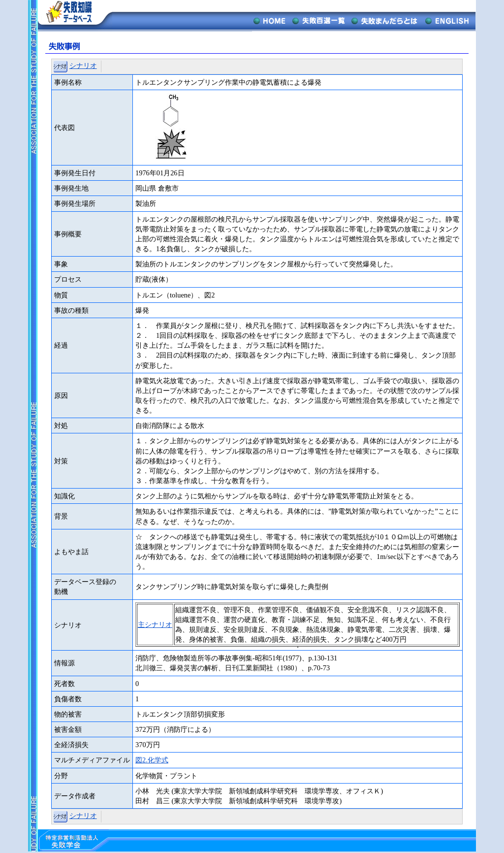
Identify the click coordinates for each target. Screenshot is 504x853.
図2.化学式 (152, 760)
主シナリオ (155, 624)
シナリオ (83, 66)
